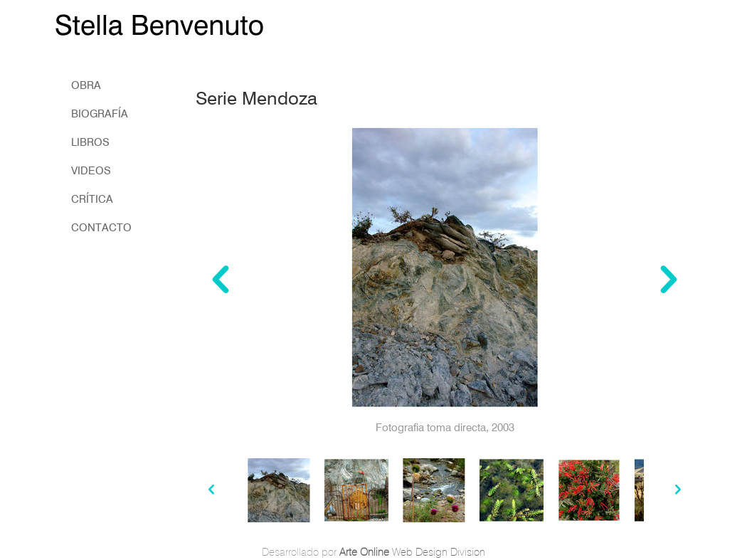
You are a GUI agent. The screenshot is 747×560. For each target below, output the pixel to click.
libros (90, 142)
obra (86, 85)
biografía (100, 114)
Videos (91, 171)
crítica (92, 199)
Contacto (101, 228)
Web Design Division (412, 552)
